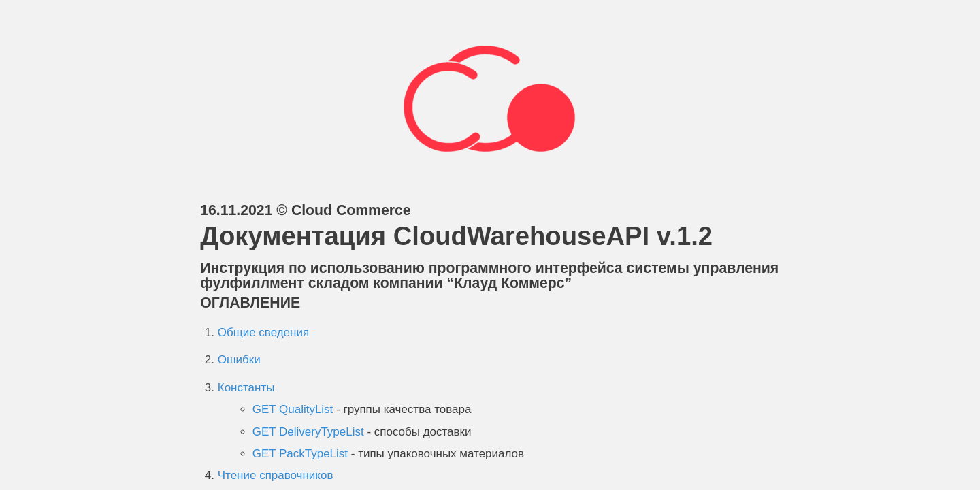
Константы (246, 388)
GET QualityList (293, 409)
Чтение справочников (276, 475)
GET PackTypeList (300, 454)
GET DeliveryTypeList (308, 432)
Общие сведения (263, 332)
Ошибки (239, 360)
